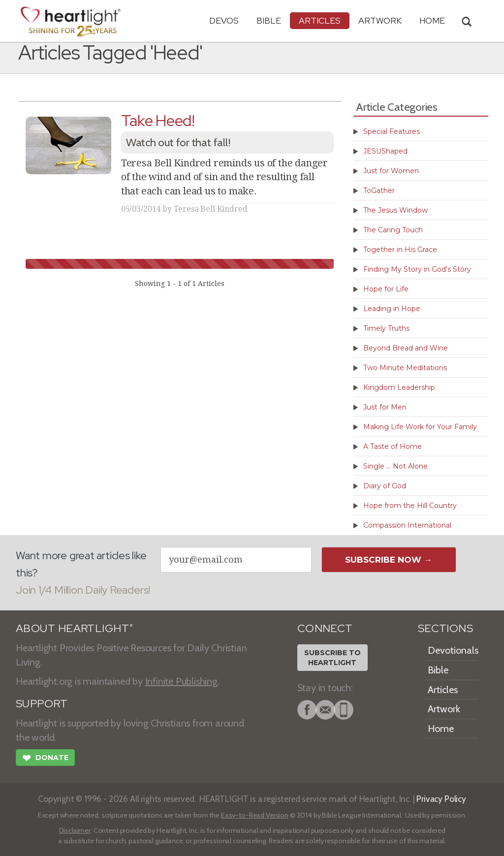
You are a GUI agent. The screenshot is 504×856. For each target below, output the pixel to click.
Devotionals (453, 650)
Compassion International (407, 525)
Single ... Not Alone (395, 466)
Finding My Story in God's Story (417, 269)
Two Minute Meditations (405, 368)
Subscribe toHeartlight (332, 658)
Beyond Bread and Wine (406, 348)
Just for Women (391, 171)
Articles (320, 20)
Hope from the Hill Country (410, 506)
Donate (45, 759)
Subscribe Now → (389, 560)
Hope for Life (386, 289)
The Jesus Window (395, 210)
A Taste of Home (393, 446)
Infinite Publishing (181, 681)
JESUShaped (385, 151)
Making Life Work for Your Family (420, 427)
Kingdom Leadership (399, 387)
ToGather (379, 190)
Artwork (380, 20)
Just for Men (385, 407)
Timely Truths (386, 328)
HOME (432, 20)
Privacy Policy (441, 799)
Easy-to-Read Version (255, 815)
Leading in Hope (392, 309)
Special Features (392, 131)
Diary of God (385, 486)
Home (441, 729)
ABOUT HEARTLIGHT (74, 628)
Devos (224, 20)
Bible (269, 20)
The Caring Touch (393, 230)
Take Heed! (158, 120)
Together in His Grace (400, 250)
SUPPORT (42, 704)
